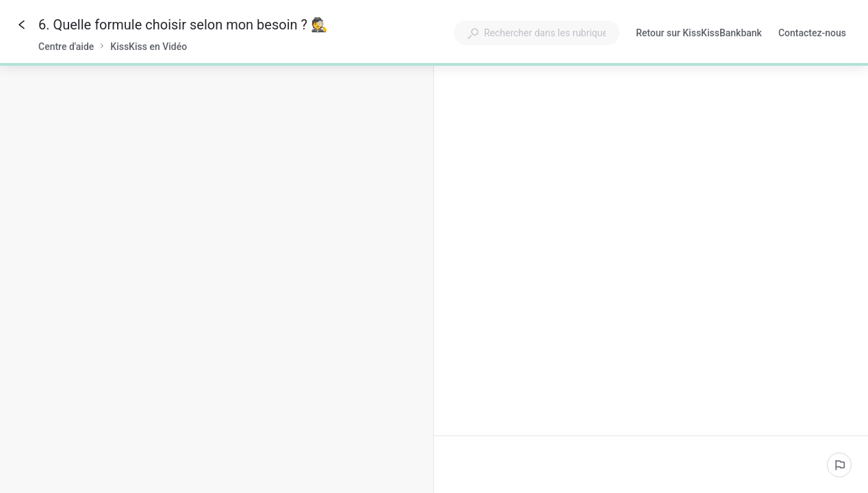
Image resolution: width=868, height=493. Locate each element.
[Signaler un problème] (839, 465)
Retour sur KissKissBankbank (699, 34)
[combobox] (537, 33)
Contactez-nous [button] (812, 33)
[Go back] (22, 25)
